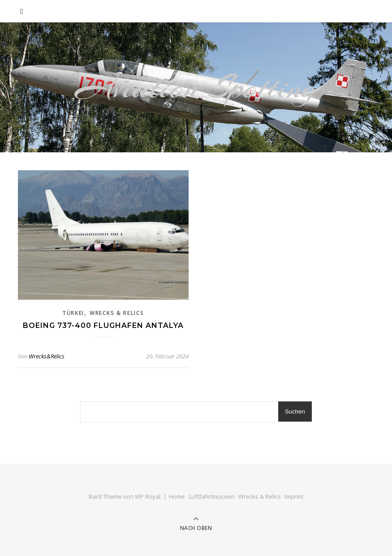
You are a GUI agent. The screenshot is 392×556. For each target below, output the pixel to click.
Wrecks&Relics (47, 356)
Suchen (295, 412)
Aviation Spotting (196, 87)
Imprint (294, 496)
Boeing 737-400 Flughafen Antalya (103, 325)
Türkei (73, 313)
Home (177, 496)
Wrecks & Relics (117, 313)
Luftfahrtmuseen (212, 496)
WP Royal (148, 496)
